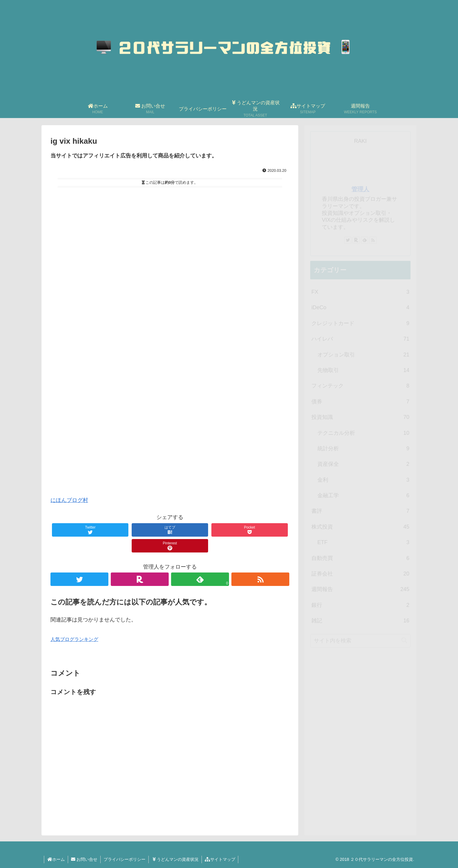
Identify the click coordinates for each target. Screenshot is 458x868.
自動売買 (360, 558)
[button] (404, 640)
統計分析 (363, 448)
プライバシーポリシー (125, 859)
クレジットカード (360, 323)
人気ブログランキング (74, 639)
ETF (363, 542)
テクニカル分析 (363, 433)
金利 (363, 480)
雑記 (360, 621)
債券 (360, 402)
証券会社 (360, 574)
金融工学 (363, 495)
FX (360, 292)
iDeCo (360, 307)
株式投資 (360, 527)
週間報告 (360, 589)
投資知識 (360, 417)
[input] (360, 641)
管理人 (360, 189)
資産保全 (363, 464)
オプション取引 (363, 355)
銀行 (360, 605)
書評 (360, 511)
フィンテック (360, 386)
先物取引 (363, 370)
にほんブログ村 (69, 500)
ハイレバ (360, 339)
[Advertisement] (170, 390)
